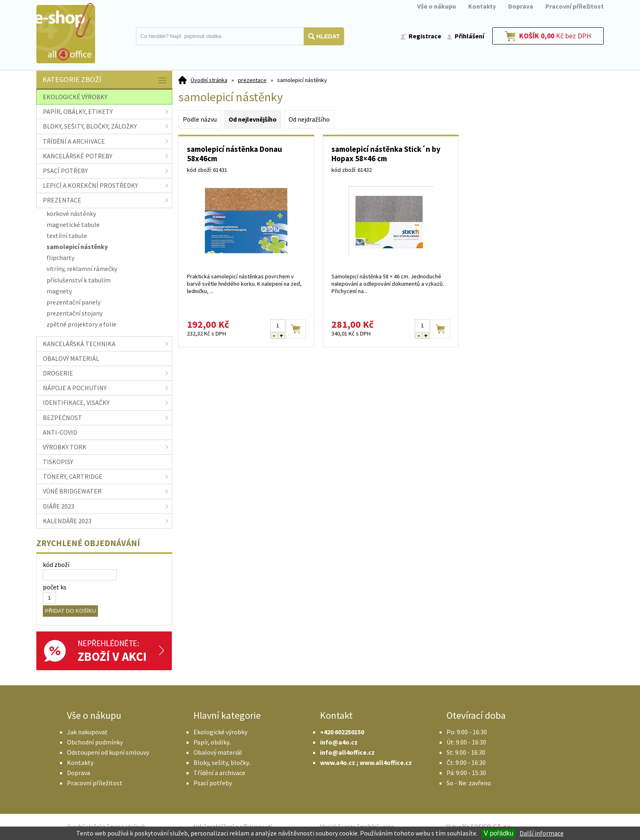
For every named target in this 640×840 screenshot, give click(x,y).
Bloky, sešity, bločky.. (222, 762)
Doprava (521, 6)
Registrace (425, 36)
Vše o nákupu (437, 6)
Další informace (542, 833)
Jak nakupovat (87, 732)
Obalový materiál (218, 752)
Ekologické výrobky (220, 732)
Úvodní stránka (209, 80)
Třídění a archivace (219, 773)
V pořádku (499, 833)
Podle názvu (200, 119)
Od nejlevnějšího (253, 119)
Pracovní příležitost (574, 6)
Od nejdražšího (309, 119)
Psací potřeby (213, 783)
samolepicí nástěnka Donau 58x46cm (234, 154)
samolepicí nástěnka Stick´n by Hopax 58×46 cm (386, 154)
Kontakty (482, 6)
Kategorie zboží (105, 80)
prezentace (252, 80)
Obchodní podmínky (95, 742)
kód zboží (56, 564)
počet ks (55, 587)
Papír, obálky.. (212, 742)
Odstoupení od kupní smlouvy (108, 752)
